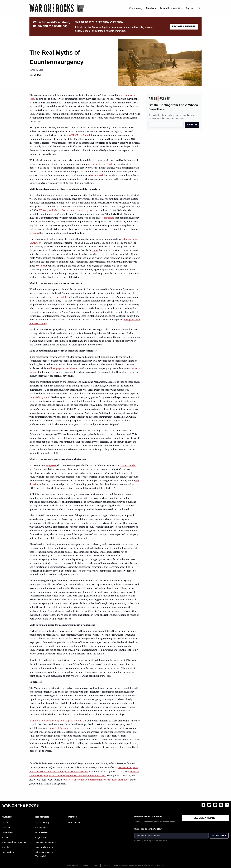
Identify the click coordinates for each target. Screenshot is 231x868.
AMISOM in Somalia (80, 135)
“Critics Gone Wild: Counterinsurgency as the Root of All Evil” (96, 780)
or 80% (42, 266)
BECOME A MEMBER (184, 26)
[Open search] (199, 8)
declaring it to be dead (100, 164)
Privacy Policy (73, 865)
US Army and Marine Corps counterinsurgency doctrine (68, 210)
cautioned (109, 218)
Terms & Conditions (90, 865)
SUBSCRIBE (219, 836)
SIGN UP (192, 125)
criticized (35, 233)
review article (99, 175)
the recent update (58, 297)
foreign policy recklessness (65, 368)
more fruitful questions (61, 728)
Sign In (189, 8)
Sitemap (106, 865)
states (95, 251)
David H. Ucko (36, 70)
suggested (51, 466)
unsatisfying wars (40, 398)
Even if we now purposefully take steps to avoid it (56, 721)
